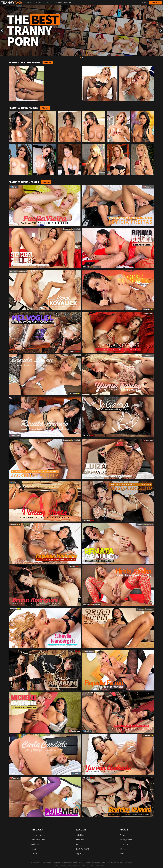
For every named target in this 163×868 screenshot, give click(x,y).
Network (68, 3)
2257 (122, 853)
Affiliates (123, 849)
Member (80, 840)
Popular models (38, 840)
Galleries (35, 844)
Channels (30, 3)
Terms (122, 835)
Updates (47, 3)
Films (34, 849)
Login (145, 3)
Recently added (38, 835)
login (79, 844)
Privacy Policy (126, 840)
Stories (34, 853)
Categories (57, 3)
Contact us (124, 844)
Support (80, 853)
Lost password (82, 849)
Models (39, 3)
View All (48, 62)
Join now (156, 3)
